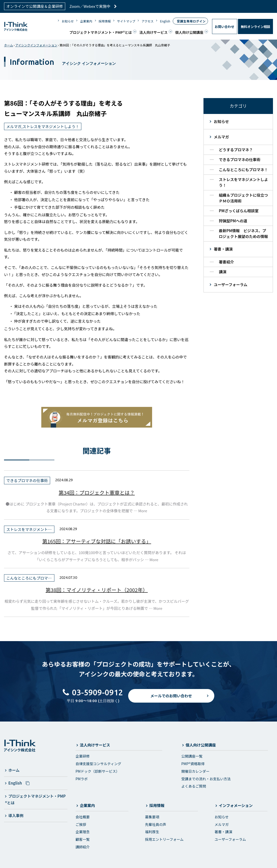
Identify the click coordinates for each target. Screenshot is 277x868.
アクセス (147, 21)
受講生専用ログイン (191, 21)
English (165, 21)
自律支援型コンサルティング (98, 763)
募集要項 (152, 816)
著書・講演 (223, 248)
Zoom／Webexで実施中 (93, 6)
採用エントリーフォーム (164, 838)
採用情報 (105, 21)
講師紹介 (83, 846)
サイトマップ (126, 21)
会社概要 (83, 816)
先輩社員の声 (156, 823)
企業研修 (83, 755)
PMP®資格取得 (193, 763)
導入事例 (16, 814)
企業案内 (86, 21)
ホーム (9, 44)
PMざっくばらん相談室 (239, 210)
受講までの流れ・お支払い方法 (206, 778)
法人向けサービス (154, 32)
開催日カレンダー (195, 770)
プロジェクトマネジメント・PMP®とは (101, 32)
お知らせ (68, 21)
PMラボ (82, 778)
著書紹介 (226, 261)
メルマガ (221, 136)
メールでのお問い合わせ (171, 699)
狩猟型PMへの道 (233, 220)
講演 (223, 271)
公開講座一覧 (192, 755)
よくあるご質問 (194, 785)
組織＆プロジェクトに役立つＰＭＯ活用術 (243, 197)
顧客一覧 (83, 838)
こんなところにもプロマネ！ (243, 169)
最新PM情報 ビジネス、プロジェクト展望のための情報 (243, 233)
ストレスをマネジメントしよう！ (243, 182)
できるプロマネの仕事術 (240, 159)
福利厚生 (152, 831)
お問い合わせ (225, 26)
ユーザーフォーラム (231, 283)
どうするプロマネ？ (236, 149)
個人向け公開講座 (189, 32)
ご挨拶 (81, 823)
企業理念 (83, 831)
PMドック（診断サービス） (97, 770)
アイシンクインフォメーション (36, 44)
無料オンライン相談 (255, 26)
